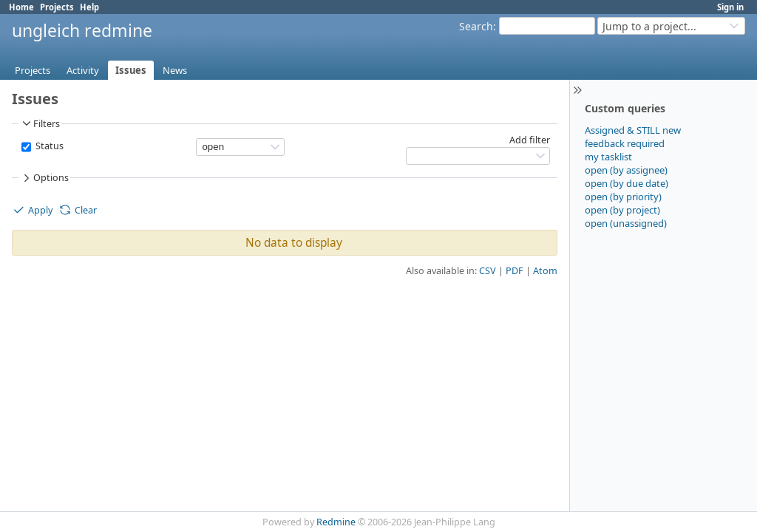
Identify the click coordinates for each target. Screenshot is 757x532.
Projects (57, 7)
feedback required (625, 143)
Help (89, 7)
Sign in (730, 7)
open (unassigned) (626, 223)
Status (48, 146)
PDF (515, 271)
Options (44, 178)
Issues (131, 70)
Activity (83, 70)
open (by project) (622, 210)
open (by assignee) (626, 170)
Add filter (530, 140)
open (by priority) (623, 197)
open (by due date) (627, 183)
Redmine (336, 522)
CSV (488, 271)
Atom (545, 271)
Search (476, 26)
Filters (40, 123)
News (175, 70)
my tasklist (608, 157)
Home (21, 7)
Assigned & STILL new (633, 130)
